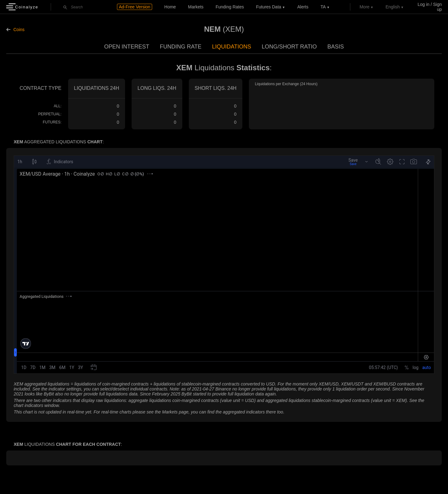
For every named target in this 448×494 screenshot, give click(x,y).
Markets (196, 7)
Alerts (303, 7)
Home (170, 7)
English (393, 7)
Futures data (269, 7)
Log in (423, 4)
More (365, 7)
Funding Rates (230, 7)
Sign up (437, 7)
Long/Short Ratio (289, 47)
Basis (336, 47)
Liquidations (231, 47)
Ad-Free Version (135, 7)
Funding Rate (181, 47)
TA (323, 7)
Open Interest (127, 47)
